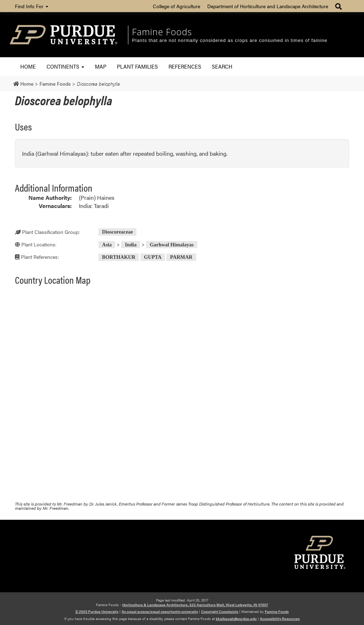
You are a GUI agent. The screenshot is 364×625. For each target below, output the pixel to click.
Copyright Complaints (220, 611)
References (185, 66)
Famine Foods (162, 32)
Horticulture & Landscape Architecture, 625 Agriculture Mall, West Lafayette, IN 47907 (195, 605)
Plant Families (137, 66)
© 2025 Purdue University (97, 611)
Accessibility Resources (280, 619)
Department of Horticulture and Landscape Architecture (268, 6)
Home (28, 66)
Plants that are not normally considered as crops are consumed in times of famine (230, 40)
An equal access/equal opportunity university (160, 611)
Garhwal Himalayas (172, 245)
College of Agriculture (176, 6)
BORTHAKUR (119, 257)
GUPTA (153, 257)
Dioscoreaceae (117, 232)
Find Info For (32, 6)
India (131, 245)
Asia (107, 245)
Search (222, 66)
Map (101, 66)
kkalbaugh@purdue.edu (236, 619)
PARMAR (181, 257)
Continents (65, 66)
